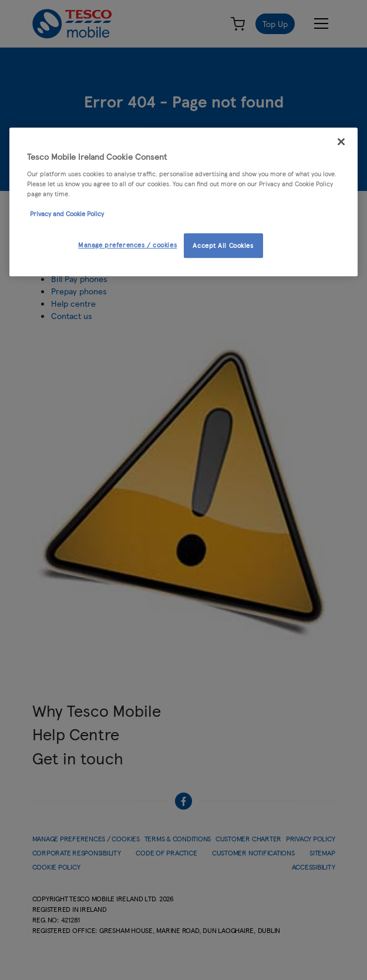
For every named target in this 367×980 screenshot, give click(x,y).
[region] (184, 202)
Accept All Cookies (223, 245)
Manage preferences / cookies (127, 244)
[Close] (341, 142)
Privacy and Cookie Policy (67, 213)
